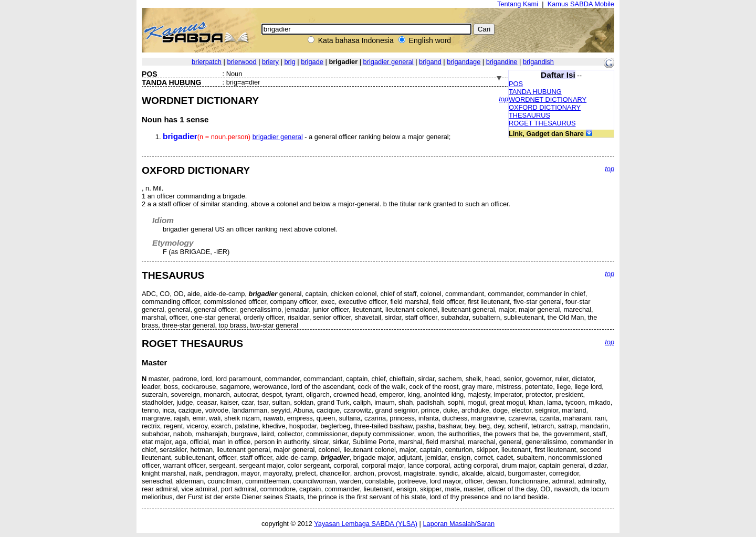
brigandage (464, 62)
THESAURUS (529, 115)
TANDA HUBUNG (535, 92)
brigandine (502, 62)
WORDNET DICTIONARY (548, 99)
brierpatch (207, 62)
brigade (312, 62)
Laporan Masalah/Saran (459, 524)
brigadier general (388, 62)
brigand (430, 62)
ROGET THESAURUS (542, 123)
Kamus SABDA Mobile (581, 4)
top (503, 99)
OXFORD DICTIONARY (545, 107)
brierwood (241, 62)
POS (516, 84)
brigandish (538, 62)
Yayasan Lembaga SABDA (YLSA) (366, 524)
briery (270, 62)
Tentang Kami (518, 4)
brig (290, 62)
